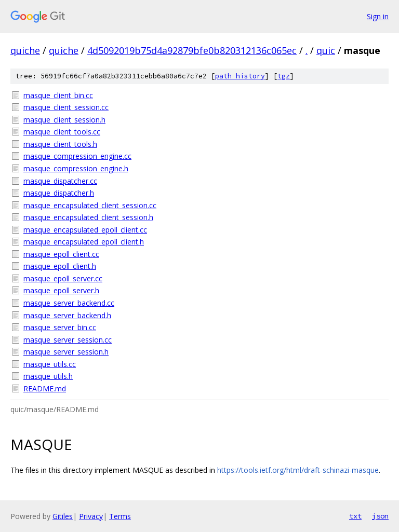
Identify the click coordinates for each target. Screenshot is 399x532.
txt (355, 516)
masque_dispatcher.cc (60, 181)
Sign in (378, 16)
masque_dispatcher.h (59, 193)
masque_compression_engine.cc (77, 156)
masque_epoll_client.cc (61, 254)
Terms (120, 516)
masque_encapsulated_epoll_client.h (84, 242)
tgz (284, 76)
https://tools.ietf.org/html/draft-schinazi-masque (298, 470)
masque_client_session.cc (66, 107)
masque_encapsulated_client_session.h (88, 217)
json (380, 516)
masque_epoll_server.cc (63, 278)
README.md (45, 388)
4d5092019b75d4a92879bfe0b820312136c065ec (192, 50)
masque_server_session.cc (68, 340)
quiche (25, 50)
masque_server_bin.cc (60, 327)
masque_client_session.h (64, 120)
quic (326, 50)
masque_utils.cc (50, 364)
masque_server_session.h (66, 352)
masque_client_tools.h (60, 144)
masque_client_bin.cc (58, 95)
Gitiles (63, 516)
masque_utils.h (48, 376)
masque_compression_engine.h (76, 168)
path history (240, 76)
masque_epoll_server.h (61, 290)
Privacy (91, 516)
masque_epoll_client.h (60, 266)
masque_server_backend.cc (69, 303)
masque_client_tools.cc (62, 132)
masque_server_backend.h (67, 315)
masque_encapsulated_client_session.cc (90, 205)
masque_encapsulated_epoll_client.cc (85, 230)
